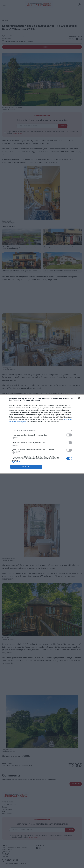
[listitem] (42, 430)
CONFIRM (26, 467)
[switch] (69, 435)
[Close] (80, 399)
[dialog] (42, 434)
